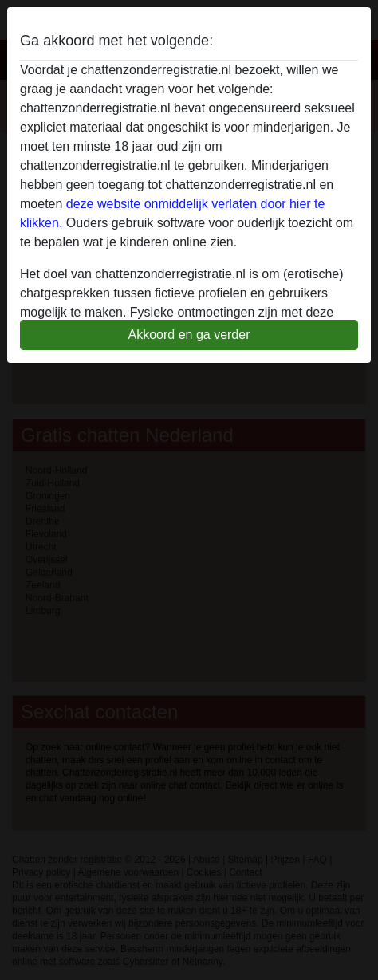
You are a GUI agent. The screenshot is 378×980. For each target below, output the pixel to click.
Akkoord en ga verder (189, 335)
